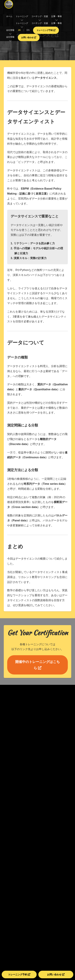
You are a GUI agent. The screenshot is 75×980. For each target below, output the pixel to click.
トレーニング (22, 23)
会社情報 (10, 37)
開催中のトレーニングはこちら (37, 665)
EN (28, 30)
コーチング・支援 (40, 23)
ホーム (9, 16)
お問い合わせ (29, 38)
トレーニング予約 (46, 30)
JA (19, 30)
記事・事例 (57, 23)
